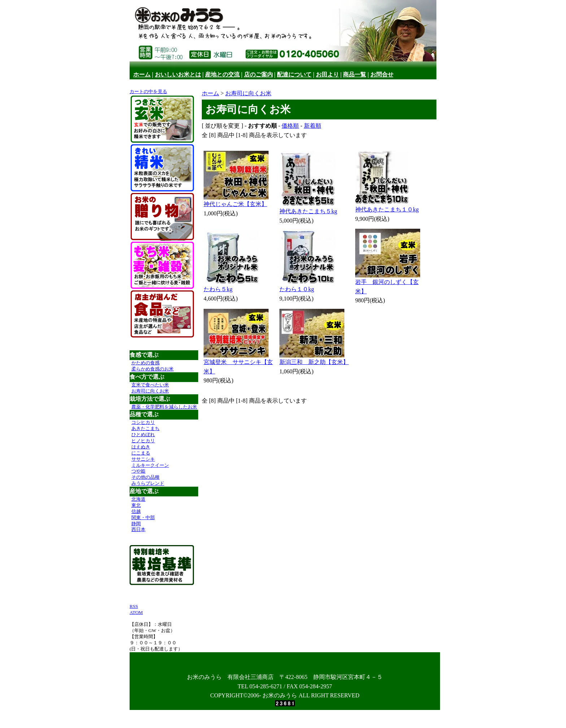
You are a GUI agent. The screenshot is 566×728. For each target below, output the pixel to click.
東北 (136, 505)
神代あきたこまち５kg (308, 211)
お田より (327, 74)
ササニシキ (143, 459)
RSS (134, 606)
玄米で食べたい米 (150, 385)
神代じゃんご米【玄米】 (235, 204)
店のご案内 (258, 74)
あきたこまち (145, 428)
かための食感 (145, 363)
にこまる (141, 453)
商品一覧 (354, 74)
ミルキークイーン (150, 465)
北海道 (138, 499)
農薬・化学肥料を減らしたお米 (164, 407)
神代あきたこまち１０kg (387, 209)
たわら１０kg (297, 289)
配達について (294, 74)
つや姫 (138, 471)
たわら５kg (218, 289)
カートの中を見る (148, 91)
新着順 (313, 126)
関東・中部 (143, 518)
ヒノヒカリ (143, 441)
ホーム (142, 74)
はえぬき (141, 447)
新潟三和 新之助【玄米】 (314, 362)
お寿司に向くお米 (150, 391)
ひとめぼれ (143, 435)
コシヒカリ (143, 422)
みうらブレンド (148, 483)
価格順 (290, 126)
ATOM (136, 612)
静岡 (136, 524)
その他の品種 (145, 477)
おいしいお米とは (178, 74)
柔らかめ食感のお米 (153, 369)
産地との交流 (222, 74)
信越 (136, 511)
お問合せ (382, 74)
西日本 (138, 529)
